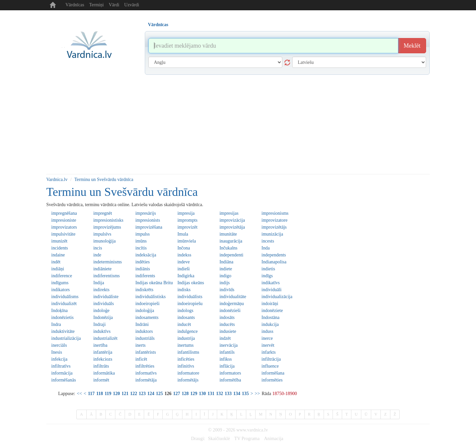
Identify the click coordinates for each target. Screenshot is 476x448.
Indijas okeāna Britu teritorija (154, 283)
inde (97, 255)
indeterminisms (107, 262)
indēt (56, 262)
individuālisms (65, 297)
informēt (101, 380)
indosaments (147, 317)
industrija (186, 338)
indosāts (227, 317)
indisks (184, 290)
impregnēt (103, 213)
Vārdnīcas (75, 5)
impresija (186, 213)
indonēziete (272, 311)
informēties (272, 380)
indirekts (101, 290)
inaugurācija (231, 241)
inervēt (268, 345)
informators (230, 373)
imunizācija (272, 234)
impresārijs (145, 213)
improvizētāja (232, 227)
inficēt (141, 359)
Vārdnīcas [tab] (158, 25)
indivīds (227, 290)
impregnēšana (64, 213)
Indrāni (142, 324)
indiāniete (102, 269)
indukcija (270, 324)
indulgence (188, 331)
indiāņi (58, 269)
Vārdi (114, 5)
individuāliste (106, 297)
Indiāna (226, 262)
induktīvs (102, 331)
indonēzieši (230, 311)
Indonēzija (103, 317)
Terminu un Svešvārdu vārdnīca (104, 179)
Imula (183, 234)
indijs (225, 283)
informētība (230, 380)
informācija (62, 373)
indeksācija (146, 255)
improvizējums (107, 227)
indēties (142, 262)
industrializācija (66, 338)
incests (268, 241)
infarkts (269, 352)
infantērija (103, 352)
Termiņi (97, 5)
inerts (140, 345)
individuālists (190, 297)
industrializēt (105, 338)
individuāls (103, 304)
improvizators (64, 227)
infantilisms (188, 352)
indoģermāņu (232, 304)
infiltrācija (271, 359)
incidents (60, 248)
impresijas (229, 213)
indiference (62, 276)
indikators (60, 290)
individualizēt (64, 304)
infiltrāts (101, 366)
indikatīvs (271, 283)
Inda (266, 248)
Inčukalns (228, 248)
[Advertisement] (238, 124)
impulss (142, 234)
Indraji (99, 324)
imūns (141, 241)
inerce (267, 338)
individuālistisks (150, 297)
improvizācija (232, 220)
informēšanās (64, 380)
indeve (184, 262)
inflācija (227, 366)
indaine (58, 255)
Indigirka (186, 276)
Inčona (184, 248)
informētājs (188, 380)
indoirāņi (270, 304)
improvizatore (275, 220)
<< (79, 394)
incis (98, 248)
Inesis (57, 352)
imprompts (188, 220)
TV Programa (247, 439)
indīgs (267, 276)
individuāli (272, 290)
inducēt (184, 324)
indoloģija (145, 311)
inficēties (186, 359)
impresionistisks (108, 220)
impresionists (148, 220)
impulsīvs (102, 234)
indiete (226, 269)
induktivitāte (63, 331)
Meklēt (412, 46)
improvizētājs (274, 227)
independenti (231, 255)
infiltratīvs (61, 366)
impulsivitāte (63, 234)
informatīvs (146, 373)
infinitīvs (186, 366)
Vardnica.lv (57, 179)
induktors (144, 331)
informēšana (273, 373)
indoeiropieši (147, 304)
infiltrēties (145, 366)
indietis (268, 269)
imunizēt (59, 241)
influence (270, 366)
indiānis (142, 269)
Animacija (274, 439)
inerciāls (59, 345)
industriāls (145, 338)
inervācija (229, 345)
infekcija (59, 359)
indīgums (60, 283)
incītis (141, 248)
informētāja (146, 380)
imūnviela (187, 241)
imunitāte (228, 234)
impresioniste (64, 220)
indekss (184, 255)
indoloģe (101, 311)
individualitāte (233, 297)
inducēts (227, 324)
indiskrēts (144, 290)
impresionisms (275, 213)
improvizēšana (149, 227)
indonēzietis (62, 317)
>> (258, 394)
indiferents (145, 276)
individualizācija (277, 297)
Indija (99, 283)
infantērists (145, 352)
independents (274, 255)
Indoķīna (59, 311)
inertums (186, 345)
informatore (188, 373)
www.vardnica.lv (252, 430)
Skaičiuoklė (219, 439)
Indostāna (270, 317)
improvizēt (188, 227)
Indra (56, 324)
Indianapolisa (274, 262)
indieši (184, 269)
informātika (104, 373)
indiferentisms (106, 276)
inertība (100, 345)
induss (267, 331)
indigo (225, 276)
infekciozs (103, 359)
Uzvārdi (132, 5)
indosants (186, 317)
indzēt (225, 338)
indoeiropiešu (190, 304)
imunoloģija (104, 241)
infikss (226, 359)
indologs (185, 311)
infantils (227, 352)
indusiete (228, 331)
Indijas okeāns (191, 283)
